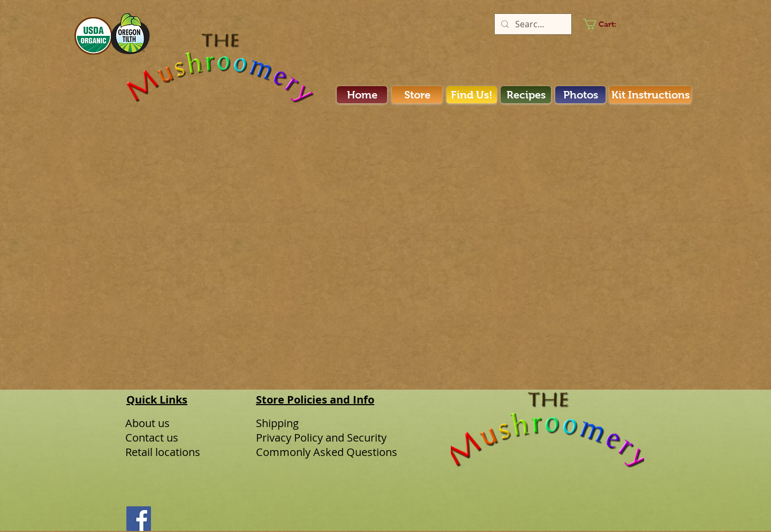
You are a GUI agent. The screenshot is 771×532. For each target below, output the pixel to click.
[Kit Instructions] (650, 95)
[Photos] (580, 95)
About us (148, 423)
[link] (606, 24)
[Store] (417, 95)
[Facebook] (139, 519)
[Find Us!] (472, 95)
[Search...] (532, 24)
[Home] (362, 95)
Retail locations (163, 452)
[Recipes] (526, 95)
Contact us (152, 438)
